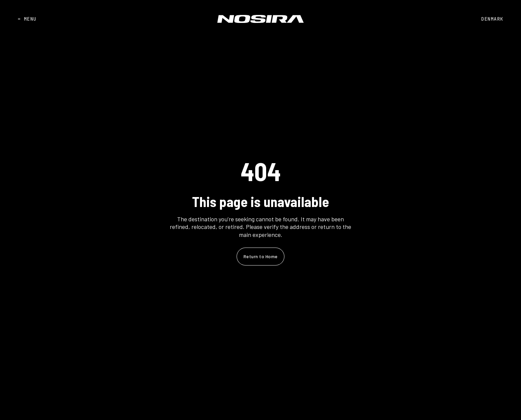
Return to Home (261, 256)
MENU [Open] (27, 19)
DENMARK (492, 19)
